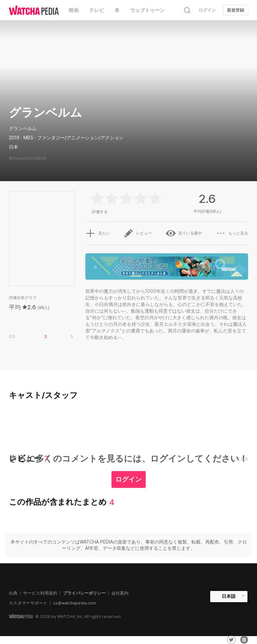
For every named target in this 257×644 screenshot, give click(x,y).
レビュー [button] (138, 233)
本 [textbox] (117, 10)
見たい (98, 233)
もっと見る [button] (232, 233)
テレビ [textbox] (97, 10)
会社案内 (120, 593)
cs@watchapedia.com (75, 603)
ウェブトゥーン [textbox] (147, 10)
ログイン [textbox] (207, 10)
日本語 (229, 596)
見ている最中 (184, 233)
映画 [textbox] (74, 10)
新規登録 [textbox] (236, 10)
